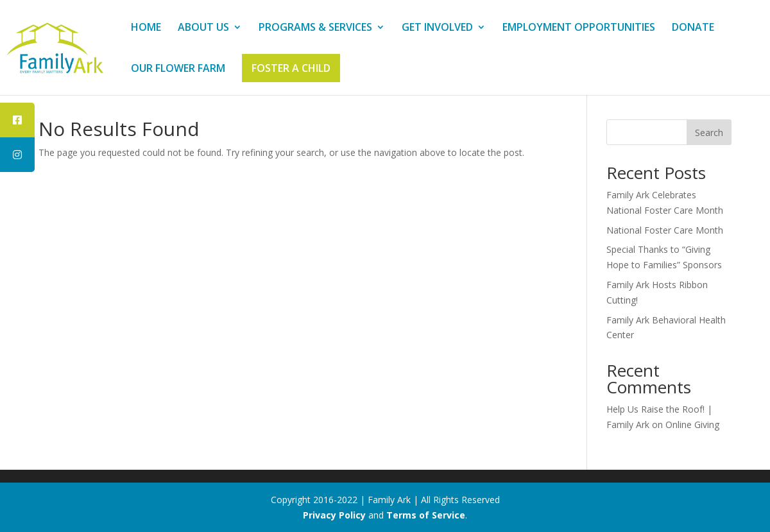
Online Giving (692, 425)
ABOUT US (203, 28)
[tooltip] (17, 120)
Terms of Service (426, 515)
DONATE (693, 28)
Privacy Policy (334, 515)
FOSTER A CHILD (291, 68)
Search (709, 133)
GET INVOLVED (437, 28)
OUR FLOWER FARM (178, 69)
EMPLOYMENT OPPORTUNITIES (579, 28)
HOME (146, 28)
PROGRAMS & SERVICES (315, 28)
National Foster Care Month (665, 230)
